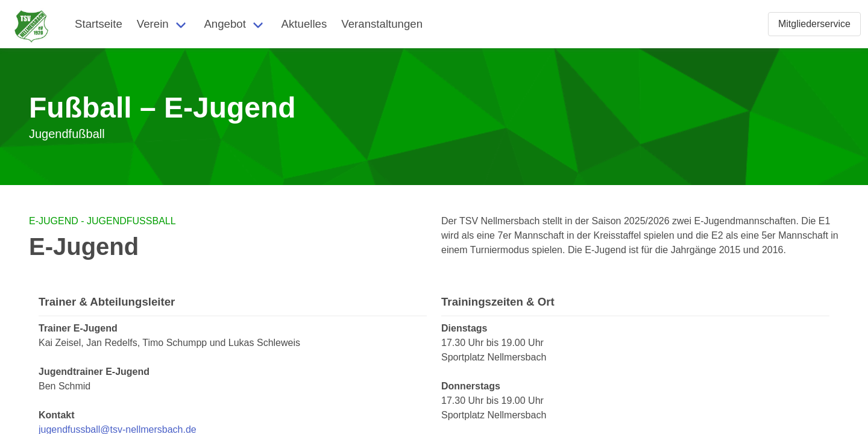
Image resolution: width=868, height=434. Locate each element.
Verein (153, 24)
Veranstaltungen (382, 24)
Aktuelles (304, 24)
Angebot (225, 24)
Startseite (99, 24)
